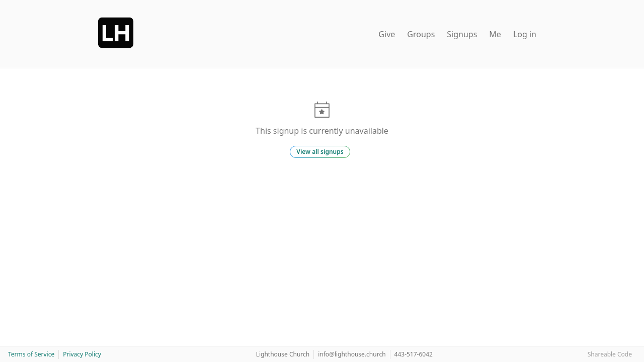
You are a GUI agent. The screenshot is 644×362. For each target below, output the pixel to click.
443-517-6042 (414, 354)
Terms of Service (31, 354)
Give (387, 34)
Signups (462, 34)
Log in (525, 34)
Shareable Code (610, 354)
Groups (421, 34)
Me (495, 34)
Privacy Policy (82, 354)
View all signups (320, 152)
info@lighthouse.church (352, 354)
